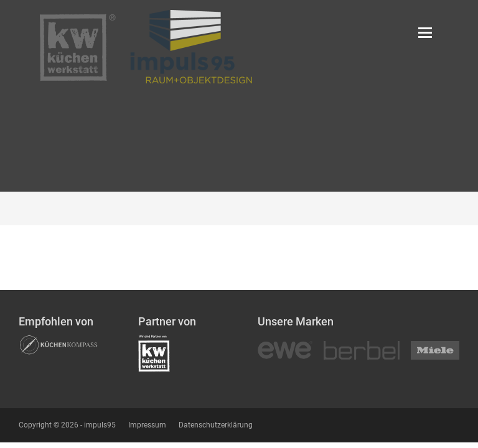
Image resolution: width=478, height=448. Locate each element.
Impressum (147, 425)
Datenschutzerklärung (216, 425)
